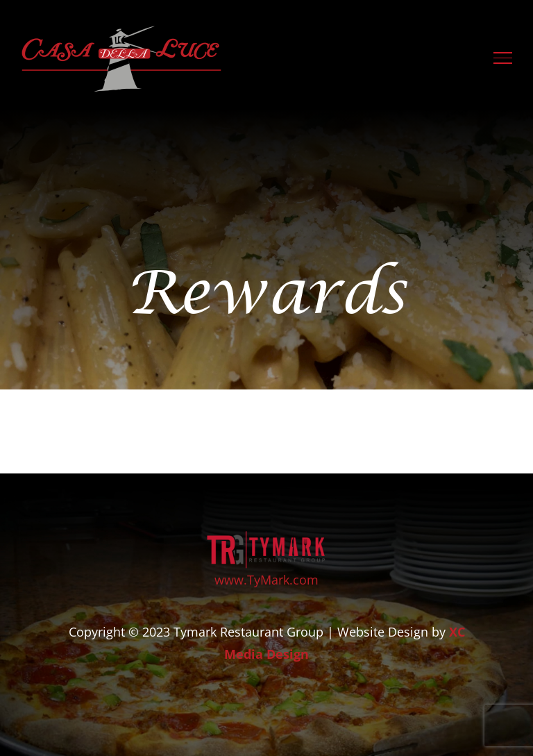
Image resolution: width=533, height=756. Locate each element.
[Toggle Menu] (503, 58)
